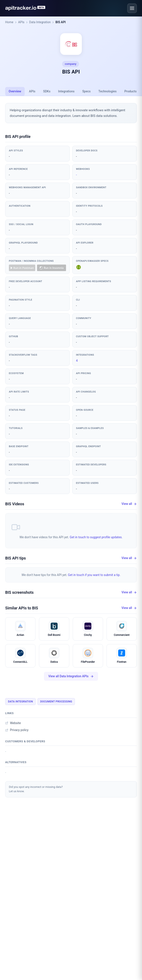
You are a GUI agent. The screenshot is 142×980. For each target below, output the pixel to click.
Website (13, 723)
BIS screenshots (19, 592)
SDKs (47, 91)
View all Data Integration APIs (71, 676)
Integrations (66, 91)
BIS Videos (15, 504)
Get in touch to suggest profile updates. (96, 537)
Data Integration (40, 22)
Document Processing (56, 702)
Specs (86, 91)
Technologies (108, 91)
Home (9, 22)
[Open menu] (132, 8)
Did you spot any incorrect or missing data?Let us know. (36, 789)
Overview (15, 91)
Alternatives (16, 762)
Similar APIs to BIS (22, 608)
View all (129, 504)
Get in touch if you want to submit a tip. (94, 575)
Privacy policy (17, 730)
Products (130, 91)
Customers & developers (25, 741)
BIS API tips (15, 558)
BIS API (61, 22)
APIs (21, 22)
